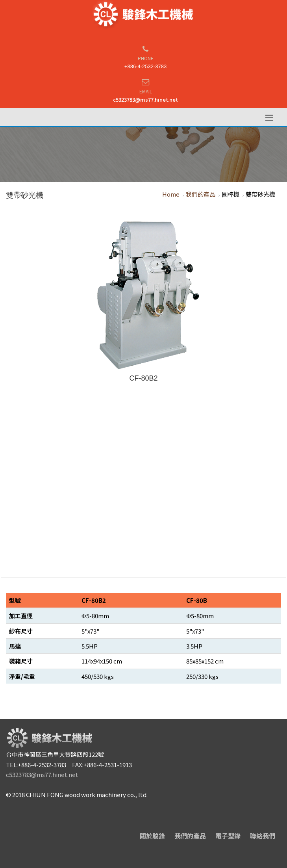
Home (171, 194)
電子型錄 (228, 836)
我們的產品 (201, 194)
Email (146, 91)
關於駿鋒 (152, 836)
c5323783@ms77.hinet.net (145, 99)
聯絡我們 (263, 836)
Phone (146, 58)
